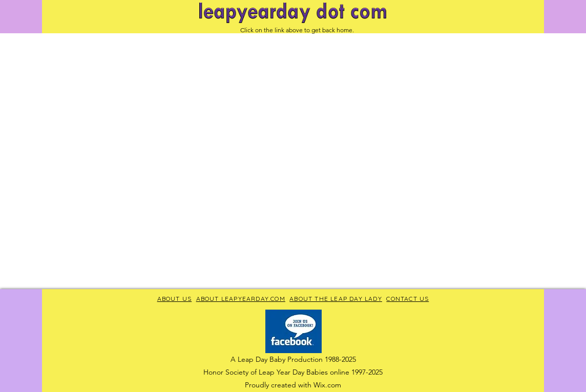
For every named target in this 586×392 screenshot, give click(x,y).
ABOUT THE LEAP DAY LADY (336, 299)
